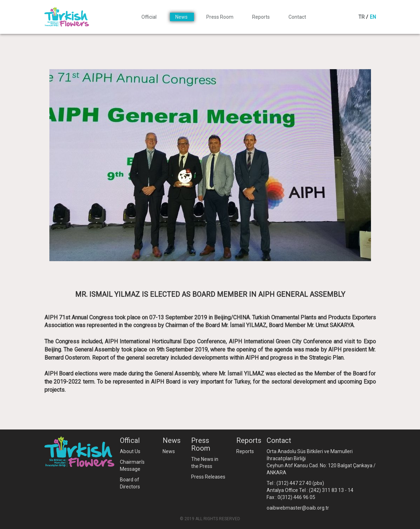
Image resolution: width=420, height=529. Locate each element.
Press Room (220, 17)
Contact (297, 17)
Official (150, 17)
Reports (261, 17)
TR (361, 17)
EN (373, 17)
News (182, 17)
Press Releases (208, 477)
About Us (130, 451)
